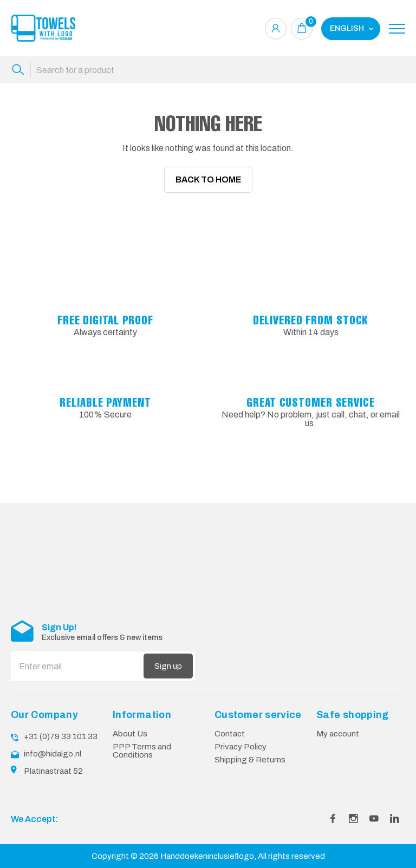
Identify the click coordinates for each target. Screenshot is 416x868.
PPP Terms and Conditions (142, 743)
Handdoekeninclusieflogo (207, 848)
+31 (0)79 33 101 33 (61, 728)
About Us (130, 726)
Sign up (168, 658)
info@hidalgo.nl (53, 746)
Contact (230, 726)
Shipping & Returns (250, 752)
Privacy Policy (240, 739)
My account (338, 726)
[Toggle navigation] (397, 29)
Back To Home (208, 180)
